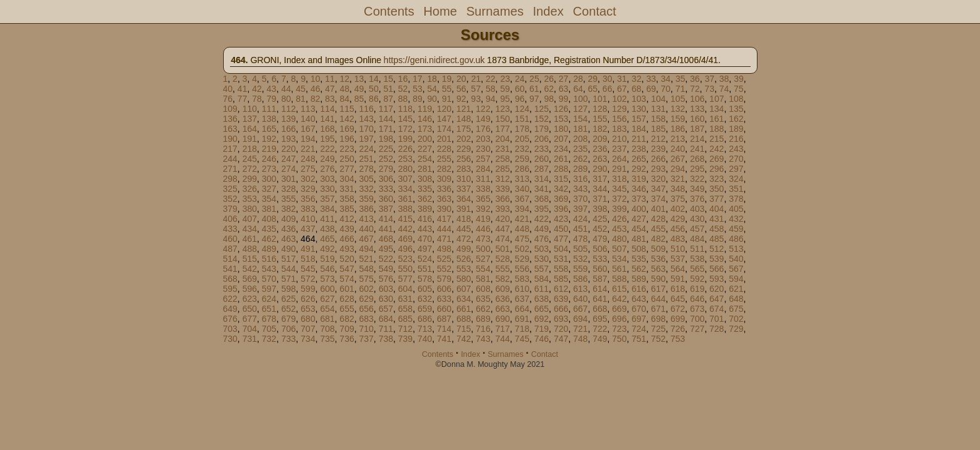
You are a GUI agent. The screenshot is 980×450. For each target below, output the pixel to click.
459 (736, 229)
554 (483, 269)
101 (600, 99)
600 (327, 289)
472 (463, 239)
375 (678, 199)
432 (736, 219)
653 (308, 309)
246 (269, 159)
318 (619, 179)
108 (736, 99)
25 (534, 79)
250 (347, 159)
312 (502, 179)
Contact (594, 11)
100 (580, 99)
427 (638, 219)
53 (417, 89)
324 (736, 179)
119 (425, 109)
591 (678, 279)
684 (386, 319)
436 (288, 229)
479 (600, 239)
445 (463, 229)
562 (638, 269)
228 (444, 149)
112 (288, 109)
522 (386, 259)
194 (308, 139)
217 (230, 149)
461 (250, 239)
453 (619, 229)
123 (502, 109)
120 (444, 109)
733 (288, 339)
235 (580, 149)
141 (327, 119)
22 (491, 79)
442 (405, 229)
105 (678, 99)
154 (580, 119)
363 (444, 199)
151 (522, 119)
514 (230, 259)
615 (619, 289)
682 (347, 319)
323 (717, 179)
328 (288, 189)
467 (366, 239)
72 (695, 89)
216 (736, 139)
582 (502, 279)
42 (257, 89)
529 (522, 259)
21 (476, 79)
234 (561, 149)
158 (658, 119)
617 (658, 289)
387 (386, 209)
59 (505, 89)
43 (272, 89)
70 (666, 89)
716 (483, 329)
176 (483, 129)
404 (717, 209)
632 (425, 299)
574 (347, 279)
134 (717, 109)
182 (600, 129)
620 (717, 289)
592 (697, 279)
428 (658, 219)
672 (678, 309)
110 (250, 109)
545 (308, 269)
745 (522, 339)
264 (619, 159)
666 (561, 309)
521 (366, 259)
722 (600, 329)
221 (308, 149)
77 (242, 99)
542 (250, 269)
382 (288, 209)
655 (347, 309)
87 (388, 99)
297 (736, 169)
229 (463, 149)
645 (678, 299)
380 (250, 209)
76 (228, 99)
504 (561, 249)
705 (269, 329)
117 (386, 109)
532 (580, 259)
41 (242, 89)
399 (619, 209)
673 (697, 309)
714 (444, 329)
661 (463, 309)
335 (425, 189)
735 (327, 339)
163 (230, 129)
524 (425, 259)
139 (288, 119)
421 (522, 219)
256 (463, 159)
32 (637, 79)
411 (327, 219)
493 (347, 249)
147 (444, 119)
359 (366, 199)
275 (308, 169)
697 (638, 319)
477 (561, 239)
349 (697, 189)
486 (736, 239)
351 (736, 189)
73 (709, 89)
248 (308, 159)
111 (269, 109)
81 (301, 99)
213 (678, 139)
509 (658, 249)
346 (638, 189)
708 (327, 329)
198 (386, 139)
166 (288, 129)
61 (534, 89)
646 (697, 299)
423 (561, 219)
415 (405, 219)
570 (269, 279)
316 (580, 179)
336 (444, 189)
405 (736, 209)
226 (405, 149)
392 (483, 209)
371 (600, 199)
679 (288, 319)
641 (600, 299)
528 (502, 259)
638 (542, 299)
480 (619, 239)
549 (386, 269)
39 (739, 79)
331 (347, 189)
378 (736, 199)
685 (405, 319)
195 (327, 139)
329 (308, 189)
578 (425, 279)
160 (697, 119)
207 (561, 139)
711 (386, 329)
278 (366, 169)
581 (483, 279)
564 (678, 269)
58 (491, 89)
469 (405, 239)
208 (580, 139)
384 (327, 209)
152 (542, 119)
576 (386, 279)
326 (250, 189)
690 (502, 319)
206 (542, 139)
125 (542, 109)
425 (600, 219)
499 (463, 249)
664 (522, 309)
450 (561, 229)
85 (359, 99)
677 (250, 319)
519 (327, 259)
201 (444, 139)
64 (578, 89)
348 (678, 189)
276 (327, 169)
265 (638, 159)
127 (580, 109)
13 (359, 79)
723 (619, 329)
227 (425, 149)
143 (366, 119)
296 (717, 169)
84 (344, 99)
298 (230, 179)
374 (658, 199)
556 (522, 269)
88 (403, 99)
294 (678, 169)
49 (359, 89)
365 (483, 199)
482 (658, 239)
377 (717, 199)
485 (717, 239)
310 (463, 179)
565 (697, 269)
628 (347, 299)
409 (288, 219)
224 (366, 149)
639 (561, 299)
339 (502, 189)
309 (444, 179)
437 (308, 229)
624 (269, 299)
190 (230, 139)
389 (425, 209)
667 (580, 309)
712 (405, 329)
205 (522, 139)
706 (288, 329)
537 (678, 259)
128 (600, 109)
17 (417, 79)
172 (405, 129)
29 (593, 79)
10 (316, 79)
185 (658, 129)
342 (561, 189)
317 (600, 179)
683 (366, 319)
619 (697, 289)
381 (269, 209)
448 (522, 229)
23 (505, 79)
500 (483, 249)
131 (658, 109)
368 (542, 199)
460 (230, 239)
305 (366, 179)
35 (681, 79)
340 (522, 189)
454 (638, 229)
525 (444, 259)
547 (347, 269)
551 (425, 269)
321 (678, 179)
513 (736, 249)
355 (288, 199)
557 (542, 269)
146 (425, 119)
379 (230, 209)
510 (678, 249)
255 (444, 159)
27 (564, 79)
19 (447, 79)
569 (250, 279)
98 (549, 99)
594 (736, 279)
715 (463, 329)
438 (327, 229)
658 (405, 309)
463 (288, 239)
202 (463, 139)
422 (542, 219)
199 (405, 139)
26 (549, 79)
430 (697, 219)
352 (230, 199)
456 (678, 229)
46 (316, 89)
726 (678, 329)
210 (619, 139)
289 (580, 169)
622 (230, 299)
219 (269, 149)
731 (250, 339)
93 (476, 99)
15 (389, 79)
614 (600, 289)
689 (483, 319)
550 (405, 269)
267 (678, 159)
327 (269, 189)
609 (502, 289)
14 (374, 79)
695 (600, 319)
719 (542, 329)
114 (327, 109)
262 (580, 159)
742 (463, 339)
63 (564, 89)
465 (327, 239)
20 (461, 79)
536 (658, 259)
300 (269, 179)
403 (697, 209)
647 (717, 299)
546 (327, 269)
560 (600, 269)
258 (502, 159)
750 (619, 339)
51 (388, 89)
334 (405, 189)
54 (432, 89)
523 (405, 259)
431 (717, 219)
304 (347, 179)
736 (347, 339)
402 (678, 209)
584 (542, 279)
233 (542, 149)
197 (366, 139)
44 (286, 89)
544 (288, 269)
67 (622, 89)
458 (717, 229)
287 (542, 169)
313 (522, 179)
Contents (389, 11)
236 (600, 149)
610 (522, 289)
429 (678, 219)
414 (386, 219)
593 (717, 279)
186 (678, 129)
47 (330, 89)
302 (308, 179)
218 (250, 149)
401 (658, 209)
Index (548, 11)
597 (269, 289)
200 (425, 139)
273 (269, 169)
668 (600, 309)
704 (250, 329)
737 (366, 339)
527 (483, 259)
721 (580, 329)
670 (638, 309)
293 (658, 169)
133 (697, 109)
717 (502, 329)
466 (347, 239)
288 (561, 169)
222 (327, 149)
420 (502, 219)
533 (600, 259)
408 (269, 219)
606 (444, 289)
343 (580, 189)
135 (736, 109)
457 (697, 229)
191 (250, 139)
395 (542, 209)
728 (717, 329)
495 (386, 249)
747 (561, 339)
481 (638, 239)
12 (344, 79)
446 (483, 229)
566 (717, 269)
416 (425, 219)
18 (432, 79)
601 (347, 289)
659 (425, 309)
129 (619, 109)
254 (425, 159)
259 (522, 159)
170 (366, 129)
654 (327, 309)
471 (444, 239)
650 (250, 309)
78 (257, 99)
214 (697, 139)
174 (444, 129)
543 (269, 269)
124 (522, 109)
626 (308, 299)
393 (502, 209)
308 (425, 179)
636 (502, 299)
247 (288, 159)
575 (366, 279)
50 (374, 89)
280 (405, 169)
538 (697, 259)
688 (463, 319)
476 (542, 239)
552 (444, 269)
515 (250, 259)
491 (308, 249)
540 (736, 259)
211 (638, 139)
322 (697, 179)
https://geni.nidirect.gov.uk (434, 60)
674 (717, 309)
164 (250, 129)
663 (502, 309)
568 (230, 279)
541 (230, 269)
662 (483, 309)
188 (717, 129)
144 (386, 119)
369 (561, 199)
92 (461, 99)
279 (386, 169)
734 (308, 339)
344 (600, 189)
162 (736, 119)
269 (717, 159)
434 (250, 229)
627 (327, 299)
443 (425, 229)
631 (405, 299)
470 (425, 239)
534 (619, 259)
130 (638, 109)
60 (520, 89)
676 (230, 319)
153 (561, 119)
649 (230, 309)
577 (405, 279)
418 (463, 219)
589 (638, 279)
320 (658, 179)
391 (463, 209)
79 (272, 99)
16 (403, 79)
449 (542, 229)
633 (444, 299)
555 (502, 269)
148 (463, 119)
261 (561, 159)
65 (592, 89)
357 (327, 199)
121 (463, 109)
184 (638, 129)
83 (330, 99)
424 (580, 219)
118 (405, 109)
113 (308, 109)
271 (230, 169)
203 (483, 139)
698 (658, 319)
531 (561, 259)
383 (308, 209)
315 (561, 179)
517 (288, 259)
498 (444, 249)
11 (330, 79)
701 (717, 319)
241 (697, 149)
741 (444, 339)
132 (678, 109)
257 (483, 159)
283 (463, 169)
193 (288, 139)
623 (250, 299)
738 (386, 339)
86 (374, 99)
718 (522, 329)
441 (386, 229)
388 (405, 209)
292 (638, 169)
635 (483, 299)
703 (230, 329)
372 (619, 199)
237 (619, 149)
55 (447, 89)
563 (658, 269)
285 (502, 169)
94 (491, 99)
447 (502, 229)
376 (697, 199)
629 (366, 299)
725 (658, 329)
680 (308, 319)
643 (638, 299)
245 (250, 159)
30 (607, 79)
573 (327, 279)
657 (386, 309)
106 (697, 99)
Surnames (495, 11)
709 (347, 329)
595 (230, 289)
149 (483, 119)
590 (658, 279)
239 (658, 149)
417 (444, 219)
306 (386, 179)
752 (658, 339)
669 (619, 309)
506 (600, 249)
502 (522, 249)
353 (250, 199)
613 (580, 289)
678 (269, 319)
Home (440, 11)
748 (580, 339)
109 (230, 109)
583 (522, 279)
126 (561, 109)
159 (678, 119)
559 (580, 269)
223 (347, 149)
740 (425, 339)
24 (520, 79)
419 (483, 219)
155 (600, 119)
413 (366, 219)
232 (522, 149)
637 (522, 299)
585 (561, 279)
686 (425, 319)
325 (230, 189)
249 (327, 159)
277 (347, 169)
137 (250, 119)
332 (366, 189)
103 (639, 99)
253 (405, 159)
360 (386, 199)
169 (347, 129)
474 (502, 239)
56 (461, 89)
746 (542, 339)
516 (269, 259)
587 (600, 279)
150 (502, 119)
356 (308, 199)
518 (308, 259)
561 (619, 269)
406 (230, 219)
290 (600, 169)
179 (542, 129)
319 (638, 179)
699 (678, 319)
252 (386, 159)
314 (542, 179)
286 (522, 169)
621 (736, 289)
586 (580, 279)
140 (308, 119)
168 (327, 129)
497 (425, 249)
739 (405, 339)
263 (600, 159)
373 (638, 199)
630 (386, 299)
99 (564, 99)
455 (658, 229)
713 (425, 329)
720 (561, 329)
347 (658, 189)
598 (288, 289)
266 (658, 159)
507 (619, 249)
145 (405, 119)
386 (366, 209)
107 (717, 99)
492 (327, 249)
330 (327, 189)
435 (269, 229)
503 (542, 249)
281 (425, 169)
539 (717, 259)
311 (483, 179)
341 (542, 189)
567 (736, 269)
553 (463, 269)
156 (619, 119)
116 (366, 109)
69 (651, 89)
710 (366, 329)
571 (288, 279)
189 (736, 129)
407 (250, 219)
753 (678, 339)
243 (736, 149)
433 (230, 229)
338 (483, 189)
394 (522, 209)
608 (483, 289)
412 (347, 219)
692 (542, 319)
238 (638, 149)
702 (736, 319)
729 (736, 329)
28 (578, 79)
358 (347, 199)
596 (250, 289)
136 (230, 119)
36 (695, 79)
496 (405, 249)
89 (417, 99)
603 (386, 289)
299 (250, 179)
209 (600, 139)
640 (580, 299)
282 (444, 169)
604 (405, 289)
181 (580, 129)
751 (638, 339)
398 (600, 209)
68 (637, 89)
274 (288, 169)
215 (717, 139)
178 (522, 129)
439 (347, 229)
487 (230, 249)
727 (697, 329)
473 (483, 239)
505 (580, 249)
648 (736, 299)
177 (502, 129)
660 (444, 309)
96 (520, 99)
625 (288, 299)
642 (619, 299)
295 (697, 169)
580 (463, 279)
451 (580, 229)
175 (463, 129)
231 (502, 149)
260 (542, 159)
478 (580, 239)
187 (697, 129)
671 (658, 309)
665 (542, 309)
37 (709, 79)
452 (600, 229)
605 (425, 289)
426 (619, 219)
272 (250, 169)
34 (666, 79)
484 (697, 239)
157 (638, 119)
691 (522, 319)
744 (502, 339)
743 (483, 339)
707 (308, 329)
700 (697, 319)
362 (425, 199)
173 (425, 129)
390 (444, 209)
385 (347, 209)
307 (405, 179)
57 (476, 89)
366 (502, 199)
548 (366, 269)
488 (250, 249)
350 (717, 189)
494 (366, 249)
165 (269, 129)
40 (228, 89)
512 (717, 249)
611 (542, 289)
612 (561, 289)
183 (619, 129)
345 (619, 189)
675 (736, 309)
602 (366, 289)
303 (327, 179)
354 (269, 199)
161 (717, 119)
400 (638, 209)
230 (483, 149)
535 (638, 259)
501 (502, 249)
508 (638, 249)
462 (269, 239)
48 (344, 89)
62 (549, 89)
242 (717, 149)
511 (697, 249)
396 (561, 209)
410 (308, 219)
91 (447, 99)
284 (483, 169)
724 (638, 329)
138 (269, 119)
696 (619, 319)
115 (347, 109)
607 (463, 289)
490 (288, 249)
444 (444, 229)
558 (561, 269)
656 (366, 309)
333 (386, 189)
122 (483, 109)
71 (681, 89)
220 (288, 149)
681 (327, 319)
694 (580, 319)
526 (463, 259)
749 (600, 339)
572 (308, 279)
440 (366, 229)
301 (288, 179)
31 (622, 79)
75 (739, 89)
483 (678, 239)
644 (658, 299)
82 (316, 99)
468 (386, 239)
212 (658, 139)
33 (651, 79)
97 (534, 99)
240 (678, 149)
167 (308, 129)
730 (230, 339)
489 (269, 249)
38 (724, 79)
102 (619, 99)
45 (301, 89)
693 (561, 319)
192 (269, 139)
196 (347, 139)
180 (561, 129)
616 (638, 289)
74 (724, 89)
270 (736, 159)
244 (230, 159)
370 (580, 199)
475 (522, 239)
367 (522, 199)
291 (619, 169)
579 (444, 279)
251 (366, 159)
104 (658, 99)
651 (269, 309)
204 (502, 139)
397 (580, 209)
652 (288, 309)
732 (269, 339)
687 (444, 319)
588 (619, 279)
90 (432, 99)
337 (463, 189)
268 (697, 159)
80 (286, 99)
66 (607, 89)
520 (347, 259)
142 (347, 119)
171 (386, 129)
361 (405, 199)
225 (386, 149)
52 (403, 89)
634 (463, 299)
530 (542, 259)
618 (678, 289)
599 (308, 289)
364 (463, 199)
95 (505, 99)
